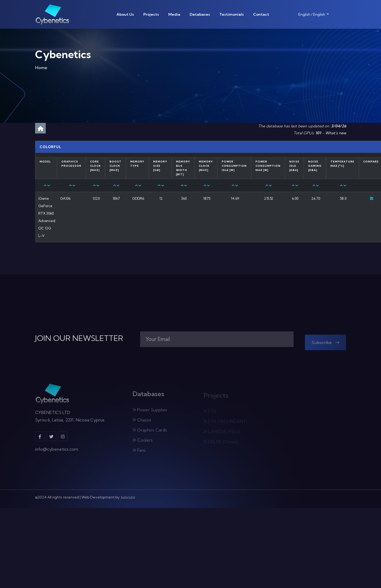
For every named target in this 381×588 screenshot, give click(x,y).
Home (41, 69)
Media (174, 14)
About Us (125, 14)
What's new (336, 133)
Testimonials (232, 14)
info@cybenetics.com (57, 452)
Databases (200, 14)
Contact (261, 14)
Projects (151, 14)
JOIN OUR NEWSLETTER (79, 338)
